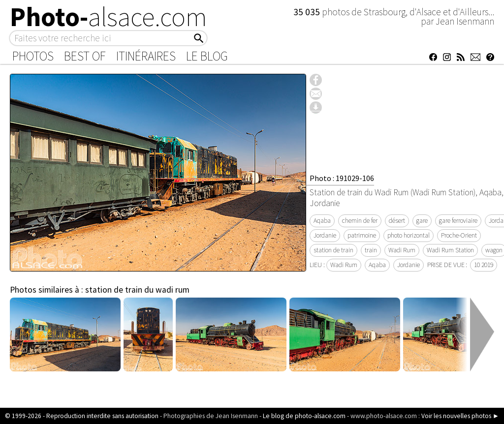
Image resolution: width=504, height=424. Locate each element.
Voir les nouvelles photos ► (460, 416)
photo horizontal (409, 235)
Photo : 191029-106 (342, 178)
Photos (33, 56)
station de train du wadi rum (137, 290)
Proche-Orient (459, 235)
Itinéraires (146, 56)
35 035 (308, 12)
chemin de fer (360, 221)
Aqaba (322, 221)
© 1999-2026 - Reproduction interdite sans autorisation (82, 416)
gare (422, 221)
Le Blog (207, 56)
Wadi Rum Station (450, 250)
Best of (85, 56)
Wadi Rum (402, 250)
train (371, 250)
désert (397, 221)
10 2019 (484, 265)
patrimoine (362, 235)
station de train (333, 250)
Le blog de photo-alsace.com (304, 416)
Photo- (109, 17)
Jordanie (325, 235)
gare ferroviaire (458, 221)
